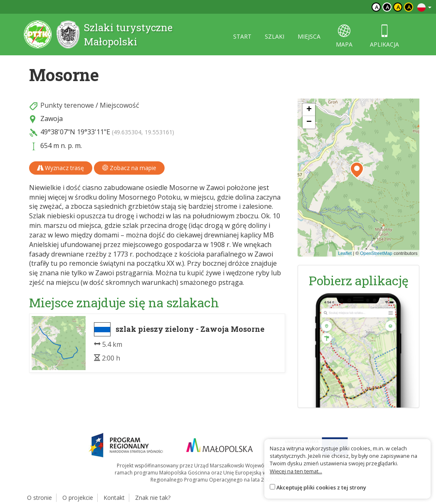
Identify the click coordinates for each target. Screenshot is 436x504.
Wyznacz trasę (61, 168)
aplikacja (384, 36)
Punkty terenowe (67, 105)
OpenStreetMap (376, 253)
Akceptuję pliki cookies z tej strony (321, 487)
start (242, 36)
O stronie (39, 498)
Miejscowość (119, 105)
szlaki (275, 36)
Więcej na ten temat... (296, 471)
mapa (344, 36)
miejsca (309, 36)
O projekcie (78, 498)
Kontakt (114, 498)
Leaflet (345, 253)
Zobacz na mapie (129, 168)
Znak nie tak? (153, 498)
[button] (357, 170)
